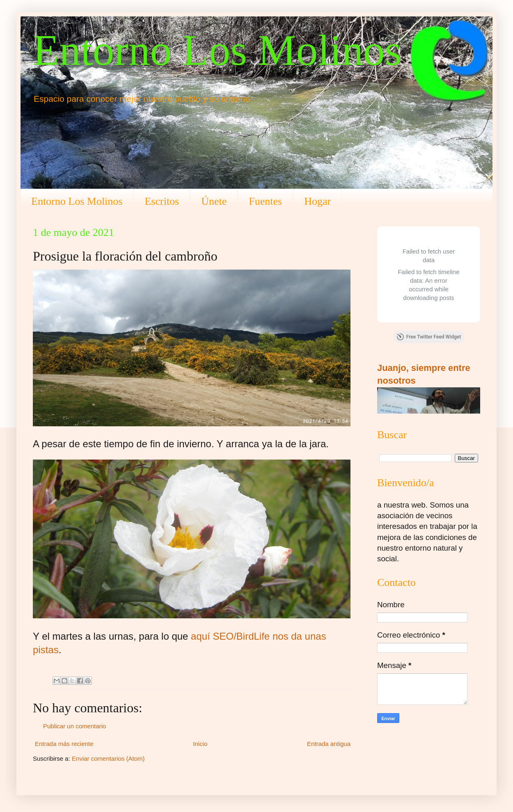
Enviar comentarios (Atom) (108, 758)
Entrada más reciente (64, 744)
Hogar (317, 201)
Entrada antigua (329, 744)
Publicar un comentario (74, 726)
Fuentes (265, 201)
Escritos (162, 201)
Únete (214, 201)
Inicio (200, 744)
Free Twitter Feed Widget (429, 337)
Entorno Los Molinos (217, 50)
